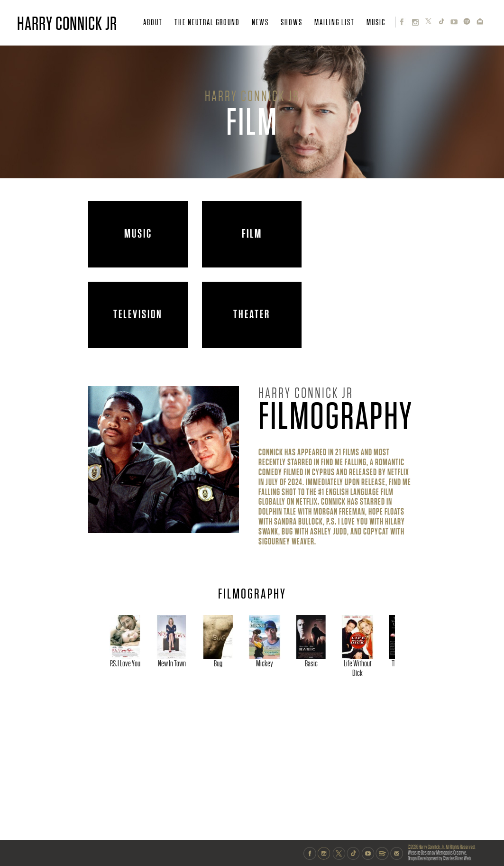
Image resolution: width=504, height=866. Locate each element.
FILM (252, 234)
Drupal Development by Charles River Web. (440, 859)
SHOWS (292, 22)
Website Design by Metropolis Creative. (437, 853)
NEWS (260, 22)
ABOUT (153, 22)
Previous (98, 667)
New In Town (220, 708)
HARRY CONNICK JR (67, 24)
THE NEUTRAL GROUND (207, 22)
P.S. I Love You (141, 708)
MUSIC (376, 22)
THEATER (252, 314)
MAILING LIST (334, 22)
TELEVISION (138, 314)
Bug (299, 708)
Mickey (377, 708)
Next (408, 667)
